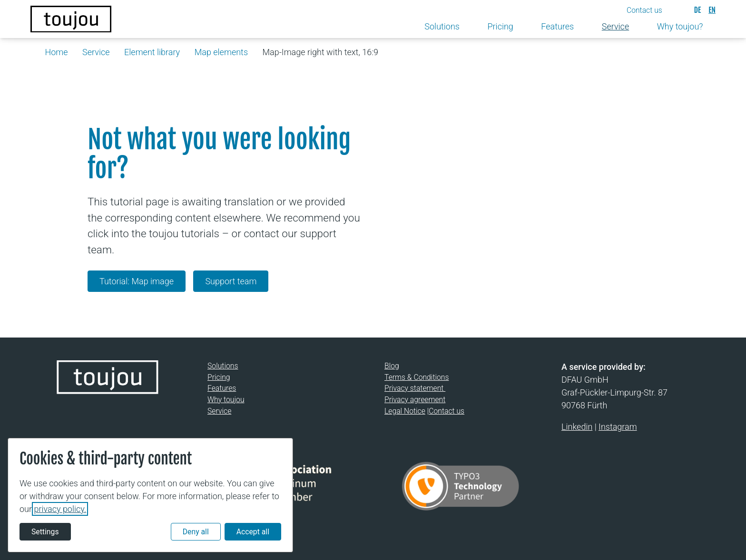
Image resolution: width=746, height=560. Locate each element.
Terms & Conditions (417, 377)
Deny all (196, 532)
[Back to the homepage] (71, 19)
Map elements (221, 52)
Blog (392, 366)
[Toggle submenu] (467, 27)
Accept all (253, 532)
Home (57, 52)
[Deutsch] (697, 10)
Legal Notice (405, 411)
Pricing (219, 377)
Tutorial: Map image (137, 281)
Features (222, 389)
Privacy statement (415, 389)
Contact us (447, 411)
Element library (152, 52)
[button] (653, 10)
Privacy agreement (415, 400)
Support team (231, 281)
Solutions (223, 366)
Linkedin (577, 427)
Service (96, 52)
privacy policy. (60, 509)
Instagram (618, 427)
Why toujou (226, 400)
